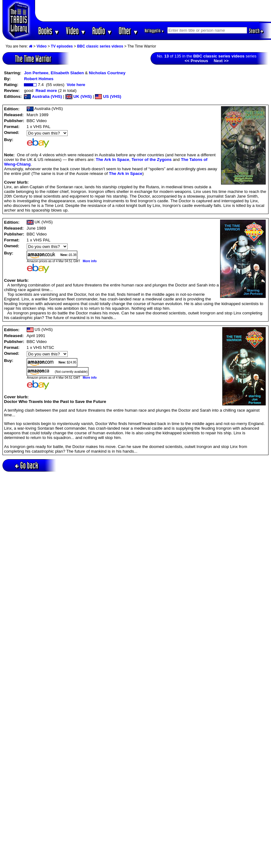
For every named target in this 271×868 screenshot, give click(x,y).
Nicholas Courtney (107, 73)
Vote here (76, 85)
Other (129, 31)
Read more (46, 91)
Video (76, 31)
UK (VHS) (79, 96)
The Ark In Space (113, 160)
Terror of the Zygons (152, 160)
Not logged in (154, 31)
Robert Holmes (39, 79)
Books (49, 31)
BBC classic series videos (100, 46)
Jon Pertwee (36, 73)
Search (256, 31)
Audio (102, 31)
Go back (27, 465)
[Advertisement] (153, 11)
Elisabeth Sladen (67, 73)
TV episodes (62, 46)
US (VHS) (108, 96)
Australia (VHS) (43, 96)
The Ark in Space (126, 174)
